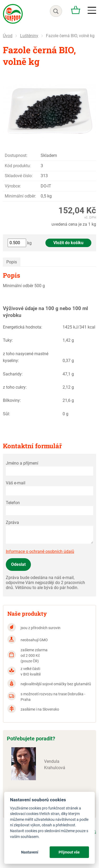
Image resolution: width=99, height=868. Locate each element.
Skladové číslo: (19, 176)
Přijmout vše (69, 852)
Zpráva (12, 522)
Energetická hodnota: (23, 327)
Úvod (8, 36)
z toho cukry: (15, 387)
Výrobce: (13, 186)
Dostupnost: (16, 155)
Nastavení (30, 852)
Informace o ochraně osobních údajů (40, 551)
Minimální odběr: (20, 196)
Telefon (13, 503)
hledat (56, 11)
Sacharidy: (13, 374)
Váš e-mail (16, 483)
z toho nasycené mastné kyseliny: (26, 357)
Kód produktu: (18, 166)
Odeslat (18, 564)
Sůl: (6, 414)
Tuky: (8, 340)
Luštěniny (29, 36)
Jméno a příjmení (22, 463)
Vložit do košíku (68, 243)
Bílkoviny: (12, 400)
